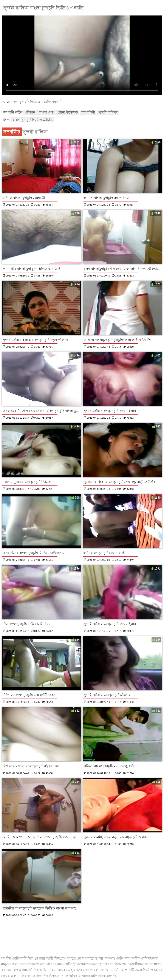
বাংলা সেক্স (46, 112)
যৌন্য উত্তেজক (68, 112)
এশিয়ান (30, 112)
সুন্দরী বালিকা (108, 112)
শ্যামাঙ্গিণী (88, 112)
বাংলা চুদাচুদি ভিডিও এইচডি (33, 120)
